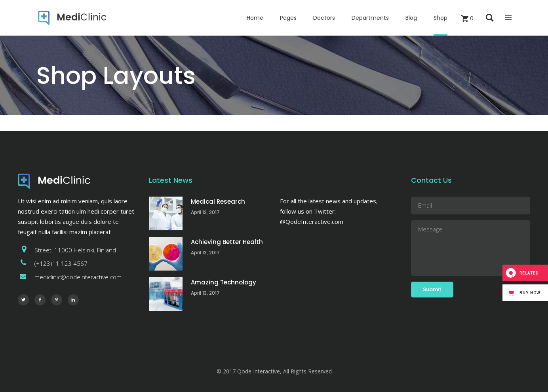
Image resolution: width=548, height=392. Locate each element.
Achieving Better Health (227, 242)
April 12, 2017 (205, 212)
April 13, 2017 (205, 253)
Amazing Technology (224, 282)
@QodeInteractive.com (312, 222)
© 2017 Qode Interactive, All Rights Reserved (274, 371)
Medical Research (218, 202)
